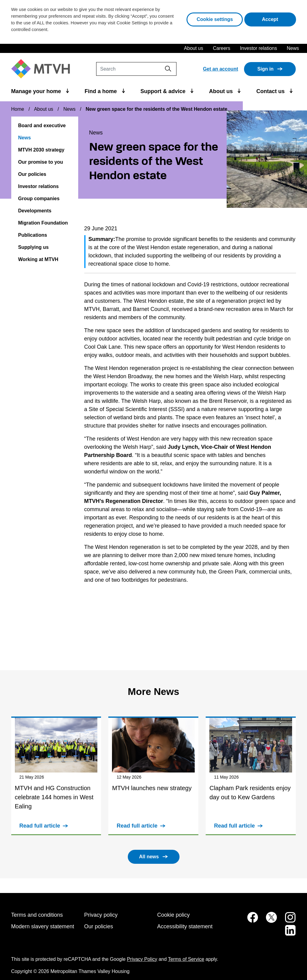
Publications (33, 235)
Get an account (221, 69)
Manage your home (37, 91)
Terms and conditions (37, 915)
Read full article (40, 826)
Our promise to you (41, 162)
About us (194, 48)
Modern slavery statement (43, 926)
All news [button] (149, 857)
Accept (279, 19)
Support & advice (164, 91)
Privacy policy (101, 915)
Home (18, 109)
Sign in (265, 69)
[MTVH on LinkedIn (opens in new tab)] (287, 934)
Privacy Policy (142, 959)
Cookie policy (174, 915)
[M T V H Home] (43, 69)
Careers (222, 48)
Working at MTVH (38, 259)
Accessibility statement (185, 926)
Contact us (271, 91)
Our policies (32, 174)
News (293, 48)
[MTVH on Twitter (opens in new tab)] (268, 921)
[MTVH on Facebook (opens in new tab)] (249, 921)
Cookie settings (215, 19)
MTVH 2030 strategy (41, 150)
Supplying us (33, 247)
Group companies (39, 199)
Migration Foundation (43, 223)
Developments (35, 211)
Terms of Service (186, 959)
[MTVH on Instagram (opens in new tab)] (287, 921)
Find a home (101, 91)
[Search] (136, 69)
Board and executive (42, 126)
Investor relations (259, 48)
